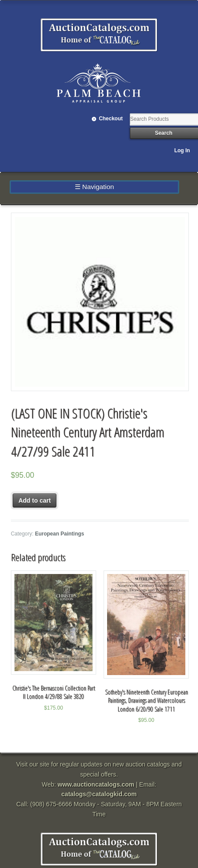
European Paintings (60, 534)
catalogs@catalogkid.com (99, 794)
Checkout (111, 119)
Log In (182, 150)
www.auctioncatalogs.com (96, 784)
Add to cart (35, 500)
